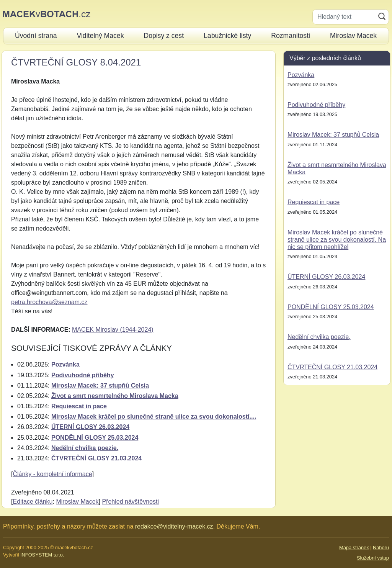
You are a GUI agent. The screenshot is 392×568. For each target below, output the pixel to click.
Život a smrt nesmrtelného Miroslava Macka (115, 396)
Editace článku (33, 502)
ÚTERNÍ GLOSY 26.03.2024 (90, 427)
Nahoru (381, 548)
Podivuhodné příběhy (83, 375)
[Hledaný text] (344, 17)
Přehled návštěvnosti (130, 502)
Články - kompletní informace (52, 474)
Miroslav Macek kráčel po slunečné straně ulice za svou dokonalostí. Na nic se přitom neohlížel (337, 240)
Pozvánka (65, 364)
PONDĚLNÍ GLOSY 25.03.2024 (95, 438)
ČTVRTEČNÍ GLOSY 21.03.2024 (96, 458)
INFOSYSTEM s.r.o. (42, 555)
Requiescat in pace (79, 406)
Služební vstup (373, 558)
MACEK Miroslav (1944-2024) (113, 330)
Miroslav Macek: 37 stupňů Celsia (100, 385)
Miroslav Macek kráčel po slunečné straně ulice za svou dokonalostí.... (154, 417)
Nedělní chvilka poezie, (85, 448)
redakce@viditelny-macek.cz (174, 526)
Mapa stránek (354, 548)
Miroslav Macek (77, 502)
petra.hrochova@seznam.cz (49, 302)
